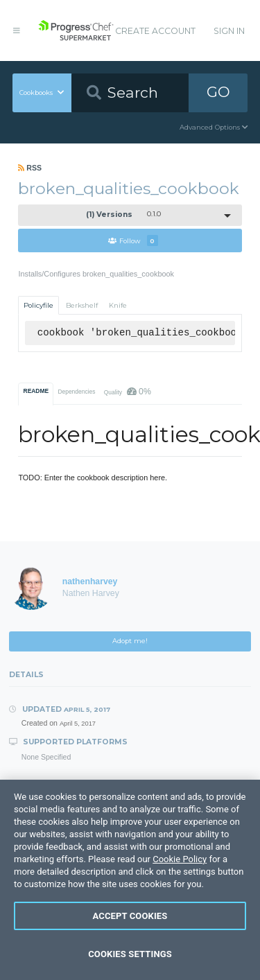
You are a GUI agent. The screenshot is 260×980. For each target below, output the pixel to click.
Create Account (155, 31)
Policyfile (38, 305)
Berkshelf (82, 305)
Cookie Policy (180, 926)
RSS (30, 168)
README (36, 391)
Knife (118, 305)
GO (218, 92)
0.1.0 (123, 215)
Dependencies (76, 392)
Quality (128, 392)
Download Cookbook (130, 836)
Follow (133, 240)
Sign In (229, 31)
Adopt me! (130, 641)
